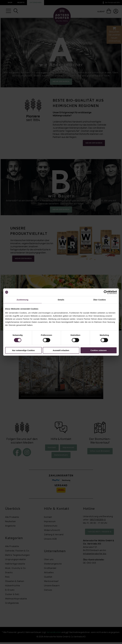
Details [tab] (61, 300)
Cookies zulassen (99, 350)
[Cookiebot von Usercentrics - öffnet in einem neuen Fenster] (106, 292)
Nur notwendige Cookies (24, 350)
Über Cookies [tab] (100, 300)
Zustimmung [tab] (23, 300)
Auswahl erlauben (61, 350)
